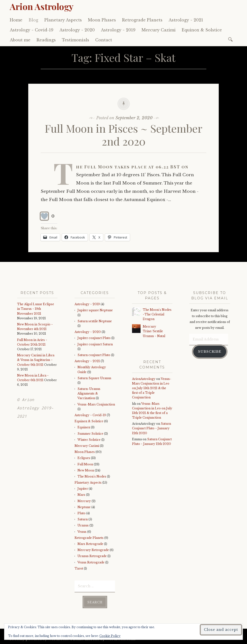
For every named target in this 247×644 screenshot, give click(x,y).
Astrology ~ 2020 (77, 30)
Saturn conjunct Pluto (94, 355)
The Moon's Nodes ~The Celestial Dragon (157, 314)
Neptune (84, 507)
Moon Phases (102, 20)
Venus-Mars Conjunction (96, 404)
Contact (104, 40)
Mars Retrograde (90, 544)
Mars (81, 495)
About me (20, 40)
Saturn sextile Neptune (95, 321)
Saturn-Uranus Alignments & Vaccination (89, 393)
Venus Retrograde (91, 562)
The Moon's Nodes (92, 476)
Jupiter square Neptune (95, 310)
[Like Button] (44, 216)
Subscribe (210, 352)
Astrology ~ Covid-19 (32, 30)
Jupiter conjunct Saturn (95, 344)
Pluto (81, 513)
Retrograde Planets (142, 20)
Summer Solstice (90, 434)
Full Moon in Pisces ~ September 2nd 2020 (124, 135)
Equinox (84, 427)
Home (16, 20)
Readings (46, 40)
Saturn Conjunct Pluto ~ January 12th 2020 (152, 428)
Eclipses (84, 458)
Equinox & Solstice (202, 30)
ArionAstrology (144, 379)
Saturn (83, 519)
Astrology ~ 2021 (186, 20)
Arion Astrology (42, 6)
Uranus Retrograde (92, 556)
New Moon (86, 470)
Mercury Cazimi (159, 30)
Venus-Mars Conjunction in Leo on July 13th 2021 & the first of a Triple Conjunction (152, 388)
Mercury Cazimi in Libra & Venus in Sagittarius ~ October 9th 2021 (36, 360)
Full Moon (85, 464)
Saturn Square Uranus (94, 378)
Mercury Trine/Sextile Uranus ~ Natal (154, 331)
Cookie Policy (110, 636)
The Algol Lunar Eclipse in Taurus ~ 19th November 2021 (36, 309)
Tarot (79, 568)
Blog (33, 20)
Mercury (84, 501)
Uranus (83, 525)
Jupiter (83, 489)
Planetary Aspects (63, 20)
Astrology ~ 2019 (118, 30)
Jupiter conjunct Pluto (94, 338)
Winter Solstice (89, 440)
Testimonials (76, 40)
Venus (82, 532)
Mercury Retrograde (93, 550)
